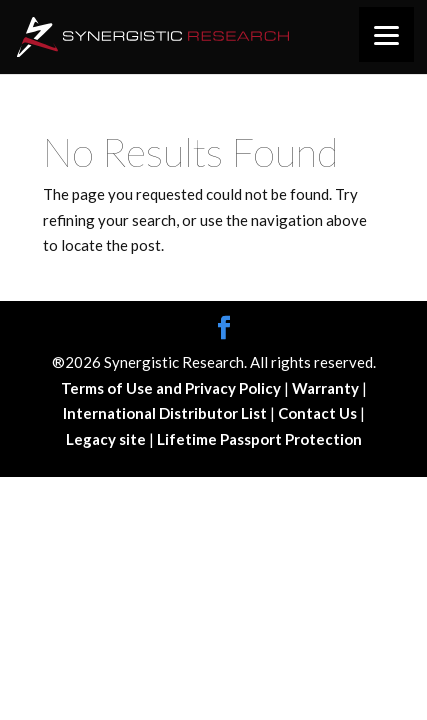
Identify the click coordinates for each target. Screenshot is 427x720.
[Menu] (386, 34)
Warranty (327, 388)
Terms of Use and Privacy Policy (172, 388)
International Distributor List (166, 413)
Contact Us (319, 413)
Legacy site (107, 439)
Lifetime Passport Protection (259, 439)
